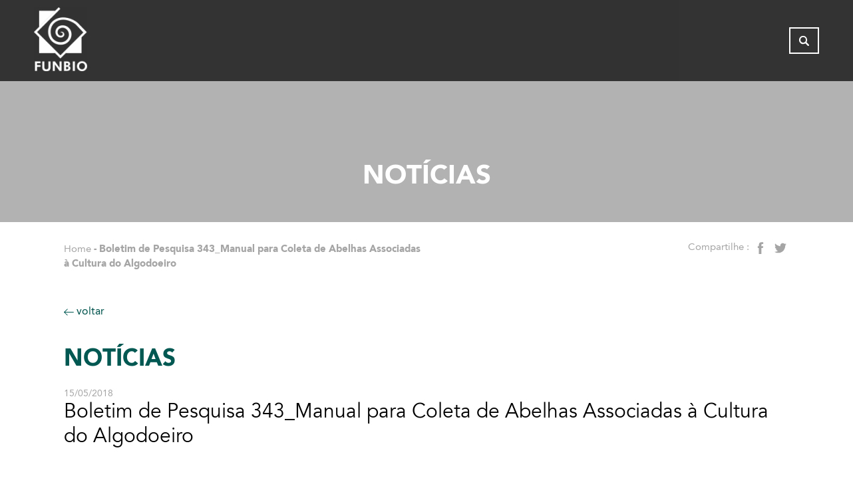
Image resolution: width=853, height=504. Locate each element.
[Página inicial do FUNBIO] (97, 43)
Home (78, 249)
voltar (84, 311)
